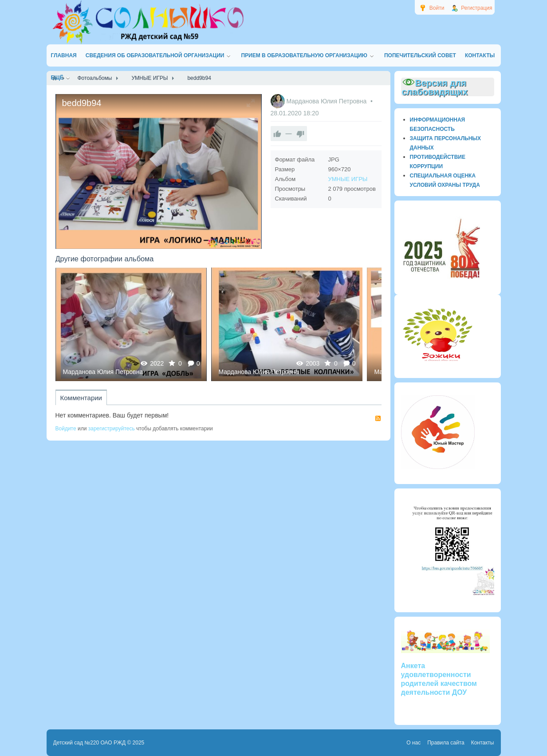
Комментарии (81, 398)
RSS (378, 418)
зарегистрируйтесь (112, 429)
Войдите (66, 429)
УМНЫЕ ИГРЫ (348, 179)
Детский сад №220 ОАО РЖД (90, 743)
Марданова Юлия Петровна (327, 101)
